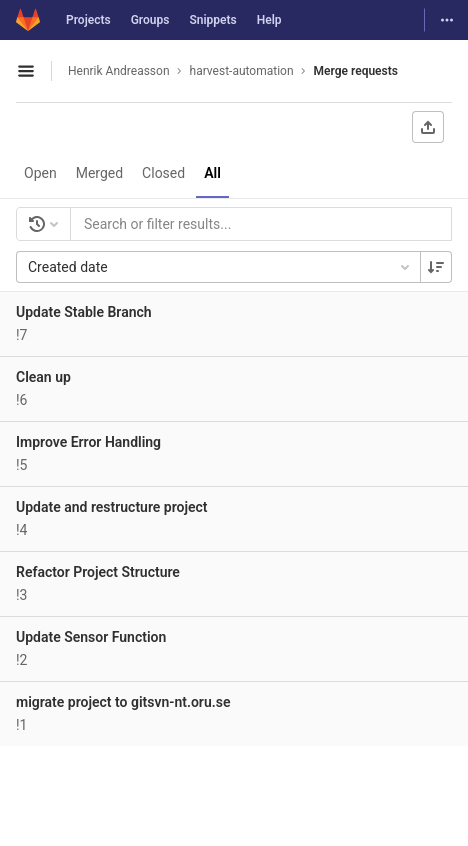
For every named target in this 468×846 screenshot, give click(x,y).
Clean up (43, 377)
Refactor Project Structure (98, 572)
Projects (88, 20)
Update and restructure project (112, 507)
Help (269, 20)
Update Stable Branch (84, 312)
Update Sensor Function (91, 637)
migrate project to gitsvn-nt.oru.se (123, 702)
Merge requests (356, 71)
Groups (150, 20)
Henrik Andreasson (119, 71)
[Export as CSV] (428, 127)
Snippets (212, 20)
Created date (220, 267)
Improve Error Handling (88, 442)
